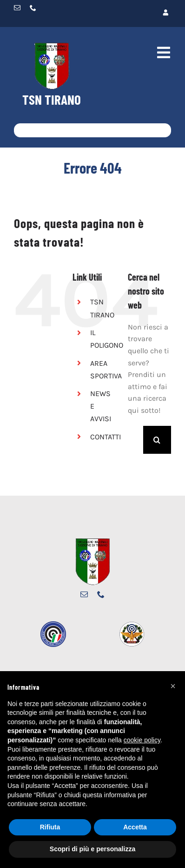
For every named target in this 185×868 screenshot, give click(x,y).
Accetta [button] (135, 827)
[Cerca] (21, 130)
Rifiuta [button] (50, 827)
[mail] (17, 8)
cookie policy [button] (142, 740)
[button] (173, 686)
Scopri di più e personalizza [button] (92, 849)
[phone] (33, 8)
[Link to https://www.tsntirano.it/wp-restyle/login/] (132, 13)
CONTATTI (106, 437)
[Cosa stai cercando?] (92, 130)
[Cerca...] (135, 440)
